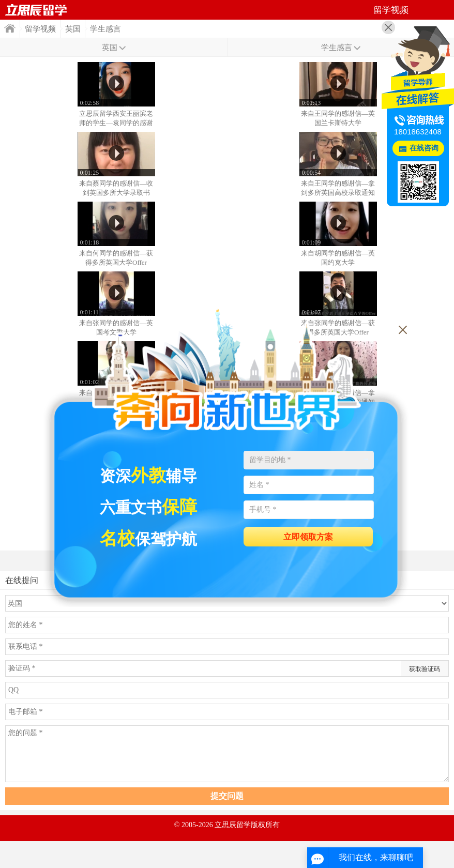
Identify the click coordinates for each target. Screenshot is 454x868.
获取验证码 (425, 669)
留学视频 (40, 29)
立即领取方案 (308, 537)
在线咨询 (424, 148)
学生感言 (105, 29)
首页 (36, 10)
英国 (73, 29)
